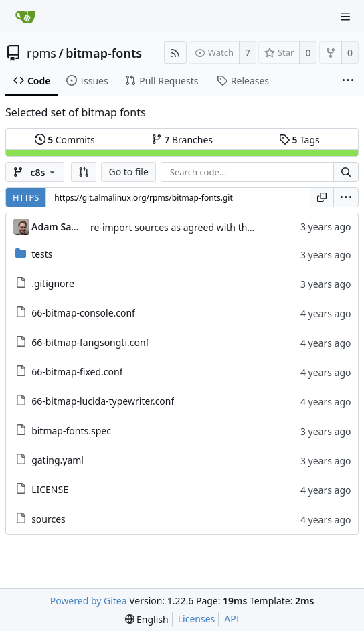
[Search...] (346, 172)
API (232, 619)
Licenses (197, 619)
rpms (41, 53)
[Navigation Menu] (345, 17)
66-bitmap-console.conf (83, 313)
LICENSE (50, 489)
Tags (299, 140)
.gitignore (53, 283)
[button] (84, 172)
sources (49, 519)
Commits (65, 140)
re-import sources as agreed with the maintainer (197, 227)
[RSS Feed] (175, 53)
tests (42, 254)
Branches (182, 140)
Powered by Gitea (89, 601)
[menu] (346, 197)
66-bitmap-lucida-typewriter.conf (103, 401)
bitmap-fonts (104, 53)
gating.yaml (58, 460)
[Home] (25, 17)
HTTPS (26, 197)
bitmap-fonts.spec (71, 431)
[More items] (348, 81)
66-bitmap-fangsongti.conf (90, 342)
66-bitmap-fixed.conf (77, 372)
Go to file (128, 172)
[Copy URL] (322, 197)
